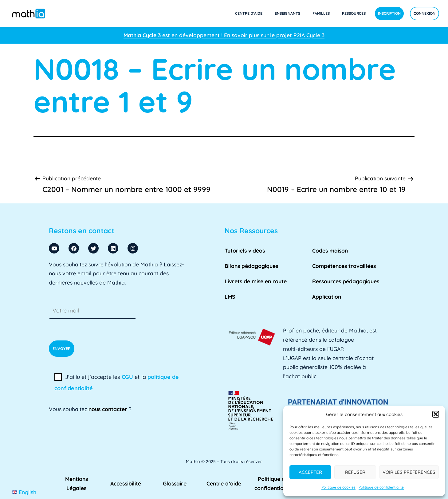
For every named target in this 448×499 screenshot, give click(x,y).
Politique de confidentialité (381, 487)
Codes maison (330, 250)
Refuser (355, 472)
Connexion (424, 13)
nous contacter (108, 409)
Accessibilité (126, 483)
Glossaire (175, 483)
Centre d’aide (249, 13)
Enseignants (287, 13)
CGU (127, 377)
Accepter (310, 472)
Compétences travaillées (344, 266)
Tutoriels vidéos (245, 250)
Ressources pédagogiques (346, 281)
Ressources (354, 13)
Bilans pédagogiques (251, 266)
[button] (436, 414)
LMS (230, 297)
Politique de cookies (338, 487)
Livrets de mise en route (256, 281)
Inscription (389, 13)
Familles (321, 13)
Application (327, 297)
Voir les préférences (409, 472)
